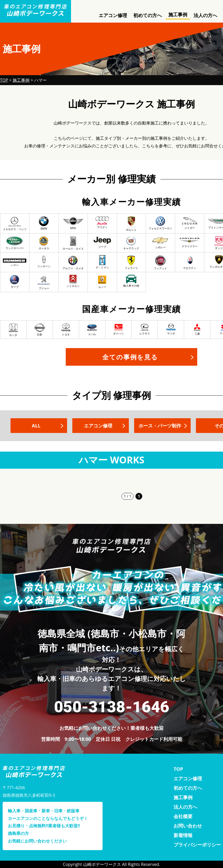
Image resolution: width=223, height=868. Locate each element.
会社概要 (183, 816)
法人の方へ (205, 15)
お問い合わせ (188, 826)
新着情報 (183, 835)
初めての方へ (148, 15)
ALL (36, 426)
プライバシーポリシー (197, 845)
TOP (178, 769)
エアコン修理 (113, 15)
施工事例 (178, 14)
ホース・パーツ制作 (160, 426)
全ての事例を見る (130, 357)
